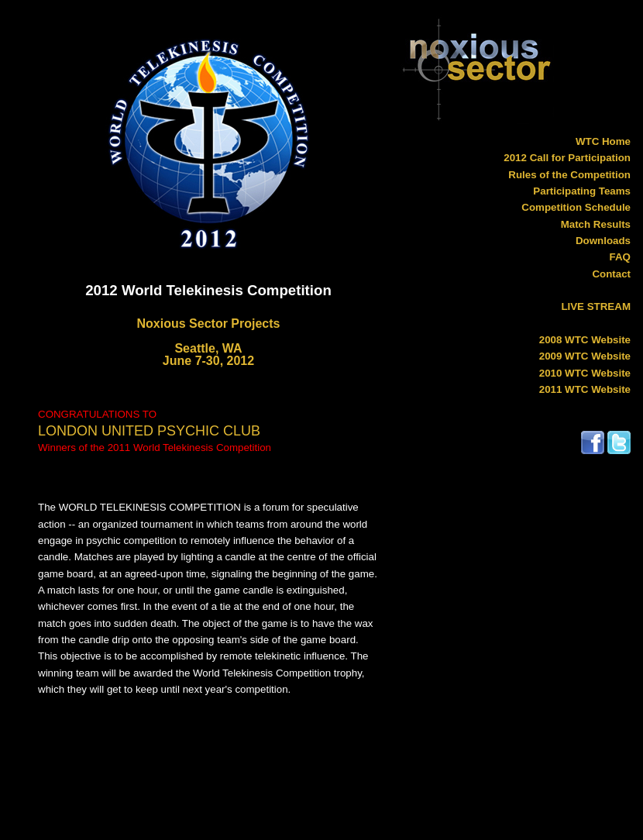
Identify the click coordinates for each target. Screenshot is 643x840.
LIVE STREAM (596, 306)
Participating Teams (582, 191)
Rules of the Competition (569, 175)
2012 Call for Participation (567, 158)
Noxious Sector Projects (209, 324)
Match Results (596, 224)
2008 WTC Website (585, 340)
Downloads (603, 241)
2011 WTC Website (585, 389)
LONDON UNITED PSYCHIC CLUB (149, 431)
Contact (611, 274)
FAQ (620, 257)
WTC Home (603, 141)
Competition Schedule (576, 207)
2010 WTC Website (585, 373)
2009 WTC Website (585, 356)
